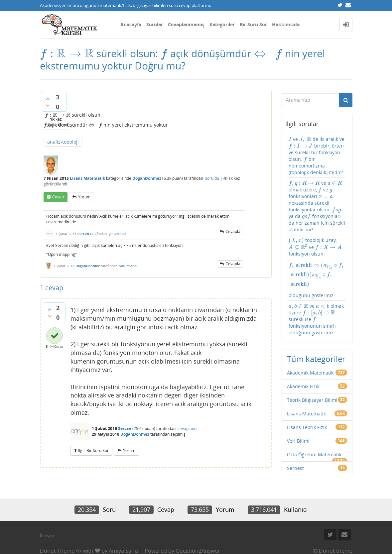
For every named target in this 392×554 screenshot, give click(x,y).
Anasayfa (131, 24)
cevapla (233, 230)
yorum (84, 195)
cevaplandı (188, 427)
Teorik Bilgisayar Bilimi (312, 375)
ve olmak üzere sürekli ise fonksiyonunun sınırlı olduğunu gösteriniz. (316, 294)
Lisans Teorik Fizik (307, 402)
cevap (58, 195)
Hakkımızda (286, 24)
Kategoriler (222, 24)
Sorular (155, 24)
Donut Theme (57, 538)
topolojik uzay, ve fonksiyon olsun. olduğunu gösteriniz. (317, 251)
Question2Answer (198, 538)
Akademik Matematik (310, 347)
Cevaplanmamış (186, 24)
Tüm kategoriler (316, 333)
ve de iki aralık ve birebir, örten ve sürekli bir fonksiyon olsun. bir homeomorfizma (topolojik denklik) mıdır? (316, 154)
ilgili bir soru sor (93, 449)
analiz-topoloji (63, 140)
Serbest (295, 443)
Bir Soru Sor (253, 24)
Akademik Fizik (303, 361)
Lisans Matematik (87, 177)
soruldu (212, 177)
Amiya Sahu (123, 538)
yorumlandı (118, 232)
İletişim (47, 523)
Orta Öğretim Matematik (314, 429)
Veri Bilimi (298, 416)
